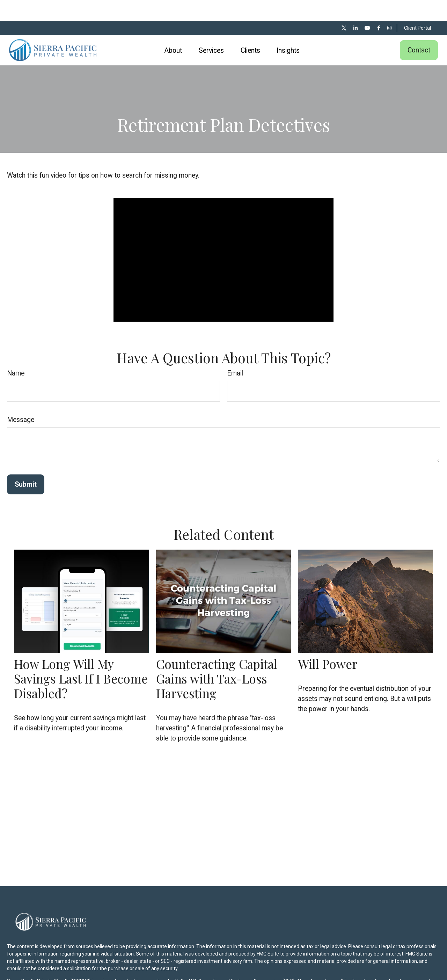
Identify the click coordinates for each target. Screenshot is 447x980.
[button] (173, 29)
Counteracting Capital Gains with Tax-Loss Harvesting (217, 657)
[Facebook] (379, 7)
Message (21, 399)
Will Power (328, 643)
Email (235, 352)
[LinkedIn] (356, 7)
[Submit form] (26, 463)
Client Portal (417, 7)
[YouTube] (367, 7)
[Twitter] (344, 7)
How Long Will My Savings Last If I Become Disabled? (81, 657)
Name (16, 352)
